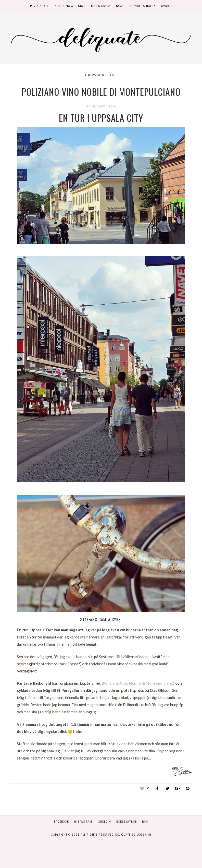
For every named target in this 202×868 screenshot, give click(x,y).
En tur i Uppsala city (101, 118)
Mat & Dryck (101, 6)
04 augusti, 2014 (101, 107)
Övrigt (167, 6)
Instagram (83, 822)
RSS (145, 822)
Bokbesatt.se (127, 822)
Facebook (61, 822)
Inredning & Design (70, 6)
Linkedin (104, 822)
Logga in (144, 835)
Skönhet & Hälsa (142, 6)
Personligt (39, 6)
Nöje (120, 6)
